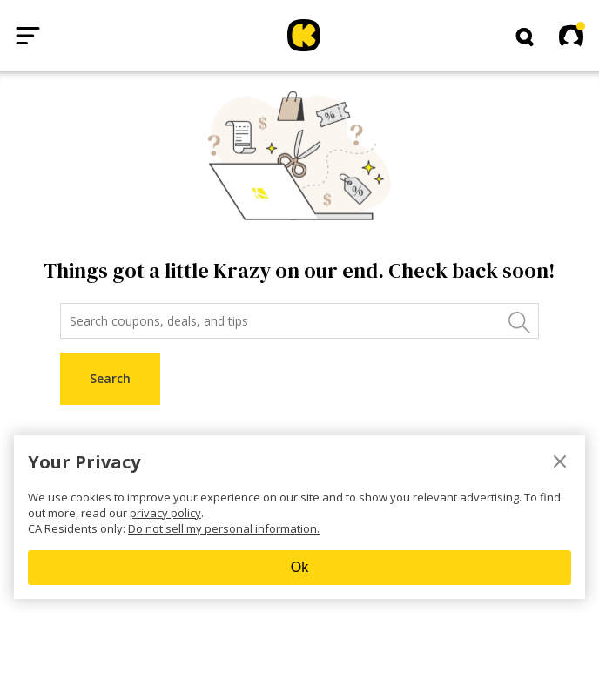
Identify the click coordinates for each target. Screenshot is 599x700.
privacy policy (165, 513)
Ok (299, 567)
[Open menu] (28, 36)
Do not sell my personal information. (224, 528)
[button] (525, 37)
